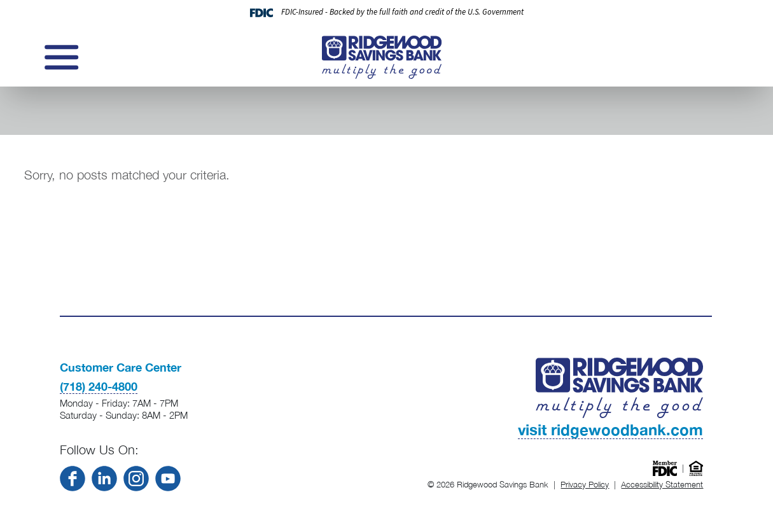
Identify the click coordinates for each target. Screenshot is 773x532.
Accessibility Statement (662, 484)
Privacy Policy (585, 484)
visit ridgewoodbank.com (610, 430)
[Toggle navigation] (60, 57)
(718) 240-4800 (99, 386)
